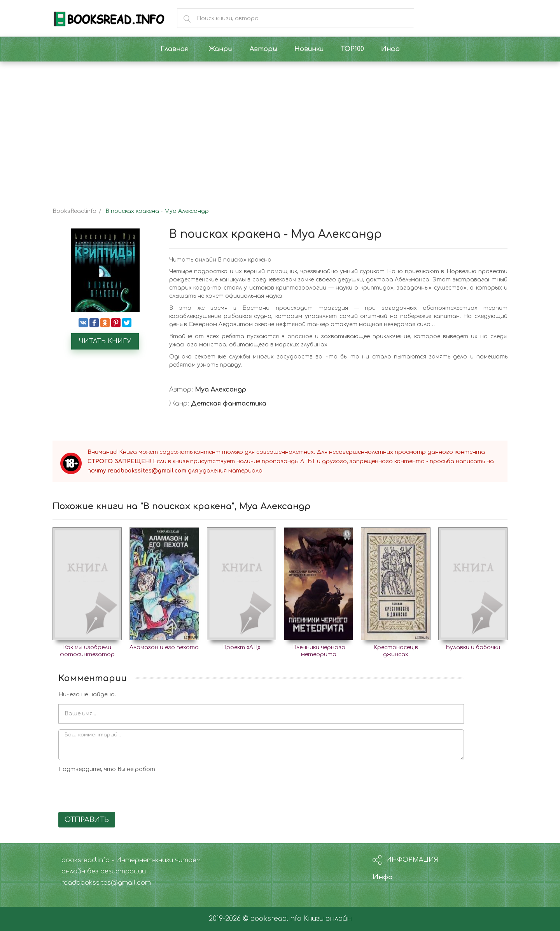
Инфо (383, 877)
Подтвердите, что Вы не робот (107, 769)
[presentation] (117, 791)
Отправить (87, 820)
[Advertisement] (280, 128)
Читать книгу (105, 341)
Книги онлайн (327, 919)
